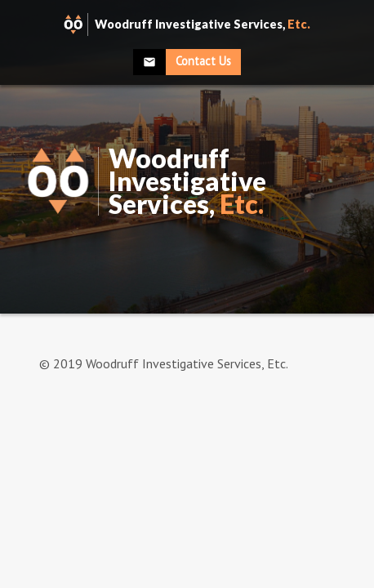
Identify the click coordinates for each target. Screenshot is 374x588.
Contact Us (203, 61)
